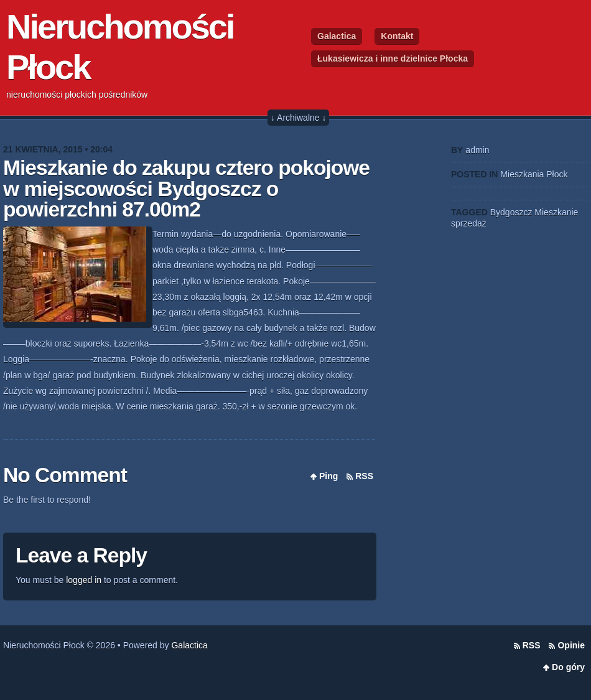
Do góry (568, 667)
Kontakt (397, 36)
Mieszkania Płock (534, 174)
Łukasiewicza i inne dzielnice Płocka (393, 58)
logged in (84, 580)
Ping (328, 476)
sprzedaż (469, 223)
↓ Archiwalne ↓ (298, 118)
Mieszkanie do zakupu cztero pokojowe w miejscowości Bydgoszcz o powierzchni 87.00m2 (186, 189)
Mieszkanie (556, 212)
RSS (364, 476)
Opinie (571, 645)
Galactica (337, 36)
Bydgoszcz (511, 212)
